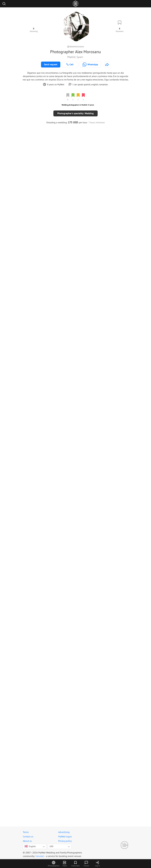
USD (51, 846)
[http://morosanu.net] (107, 65)
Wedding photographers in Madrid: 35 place (78, 105)
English (30, 846)
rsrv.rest (40, 856)
